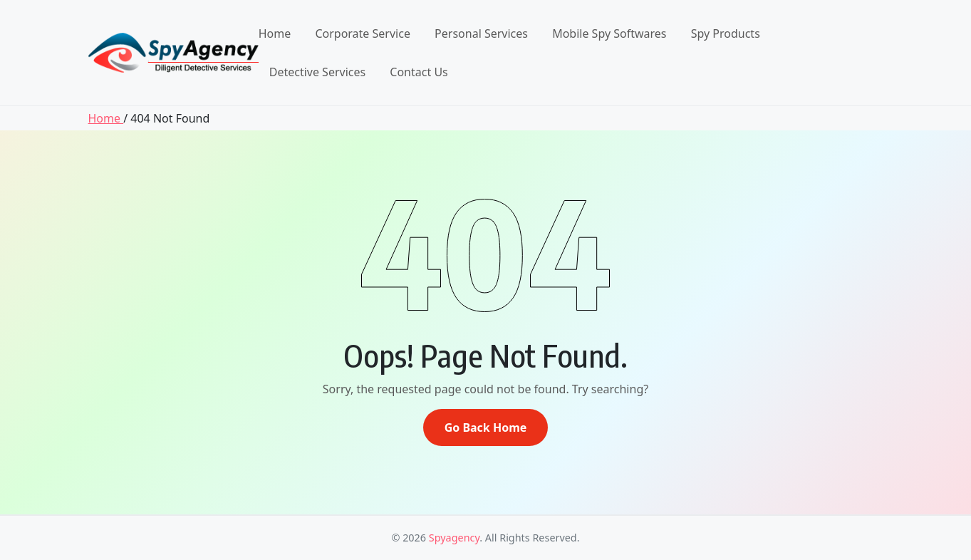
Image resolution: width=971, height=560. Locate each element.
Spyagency (454, 538)
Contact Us (419, 72)
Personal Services (481, 33)
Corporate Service (363, 33)
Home (275, 33)
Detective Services (317, 72)
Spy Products (726, 33)
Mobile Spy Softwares (609, 33)
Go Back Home (486, 427)
